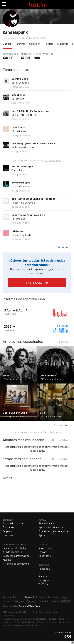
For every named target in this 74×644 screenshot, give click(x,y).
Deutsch (18, 597)
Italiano (53, 597)
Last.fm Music (34, 625)
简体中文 (65, 601)
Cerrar (73, 643)
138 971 (8, 58)
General (8, 43)
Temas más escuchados (22, 459)
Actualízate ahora (53, 160)
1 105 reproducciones (51, 416)
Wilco (6, 375)
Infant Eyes (18, 95)
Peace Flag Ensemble (23, 203)
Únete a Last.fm (37, 283)
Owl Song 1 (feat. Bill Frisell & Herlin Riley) (37, 143)
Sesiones (8, 535)
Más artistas (61, 425)
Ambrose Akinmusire (23, 147)
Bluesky (43, 576)
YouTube (43, 584)
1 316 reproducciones (50, 379)
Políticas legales (56, 619)
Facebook (44, 569)
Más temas (62, 247)
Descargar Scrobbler (14, 548)
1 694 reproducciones (14, 379)
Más (70, 81)
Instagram (44, 580)
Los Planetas (48, 375)
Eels (42, 413)
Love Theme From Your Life (28, 215)
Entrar (42, 552)
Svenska (43, 601)
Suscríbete (45, 556)
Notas (7, 478)
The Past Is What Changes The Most (33, 199)
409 (37, 58)
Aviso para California (14, 622)
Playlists (49, 44)
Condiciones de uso (14, 619)
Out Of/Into (18, 99)
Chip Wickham (19, 131)
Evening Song (20, 79)
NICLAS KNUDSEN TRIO (25, 115)
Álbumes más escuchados (24, 440)
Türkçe (54, 601)
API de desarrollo (12, 552)
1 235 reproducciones (14, 416)
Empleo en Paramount (15, 625)
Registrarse (45, 548)
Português (18, 601)
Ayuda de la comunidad (51, 527)
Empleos (8, 531)
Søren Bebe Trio (20, 83)
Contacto (8, 527)
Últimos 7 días (60, 440)
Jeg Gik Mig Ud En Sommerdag (30, 111)
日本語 (63, 597)
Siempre (63, 342)
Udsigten (17, 231)
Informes (21, 44)
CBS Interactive (11, 612)
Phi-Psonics (18, 219)
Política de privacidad (36, 619)
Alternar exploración (4, 4)
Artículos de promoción (16, 564)
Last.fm (38, 4)
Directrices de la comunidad (54, 531)
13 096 (25, 58)
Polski (6, 601)
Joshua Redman (20, 186)
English (7, 597)
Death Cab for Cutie (15, 413)
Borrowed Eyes (21, 182)
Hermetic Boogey (22, 166)
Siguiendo (63, 44)
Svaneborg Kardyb (22, 235)
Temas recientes (16, 69)
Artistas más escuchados (23, 341)
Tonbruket (17, 170)
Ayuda (42, 535)
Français (41, 597)
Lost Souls (18, 127)
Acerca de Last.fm (13, 523)
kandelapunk (15, 32)
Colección (35, 44)
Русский (31, 601)
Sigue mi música (47, 523)
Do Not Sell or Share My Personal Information (47, 622)
